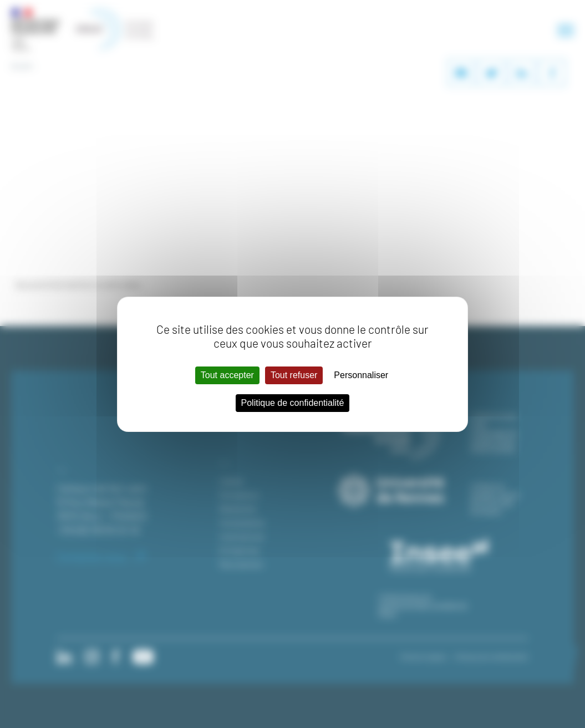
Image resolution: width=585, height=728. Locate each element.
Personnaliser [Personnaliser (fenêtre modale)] (361, 375)
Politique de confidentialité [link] (293, 403)
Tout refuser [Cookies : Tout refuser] (294, 375)
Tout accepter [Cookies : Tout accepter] (227, 375)
